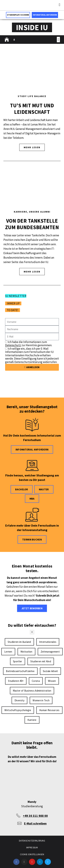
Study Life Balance (32, 96)
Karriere (20, 212)
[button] (59, 5)
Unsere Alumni (40, 212)
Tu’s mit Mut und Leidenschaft (32, 109)
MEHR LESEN (32, 147)
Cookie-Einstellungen (32, 854)
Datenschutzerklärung (32, 841)
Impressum (32, 848)
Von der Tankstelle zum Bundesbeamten (32, 224)
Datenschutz (13, 345)
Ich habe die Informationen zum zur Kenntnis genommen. (29, 344)
